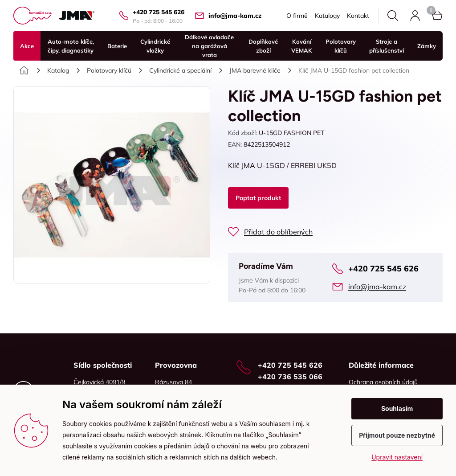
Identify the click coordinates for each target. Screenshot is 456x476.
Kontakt (358, 16)
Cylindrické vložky (155, 46)
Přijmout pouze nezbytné (397, 435)
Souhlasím (397, 408)
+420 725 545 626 (159, 12)
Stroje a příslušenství (387, 46)
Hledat (393, 16)
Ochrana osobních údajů (383, 382)
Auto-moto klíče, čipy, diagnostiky (71, 46)
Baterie (117, 46)
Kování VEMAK (302, 46)
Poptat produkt (258, 198)
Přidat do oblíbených (278, 232)
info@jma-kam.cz (235, 16)
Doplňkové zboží (263, 46)
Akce (27, 46)
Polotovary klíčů (341, 46)
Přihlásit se (415, 16)
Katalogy (327, 16)
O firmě (297, 16)
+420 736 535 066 (290, 377)
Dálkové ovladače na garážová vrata (209, 46)
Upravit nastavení (397, 457)
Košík (431, 10)
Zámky (427, 46)
